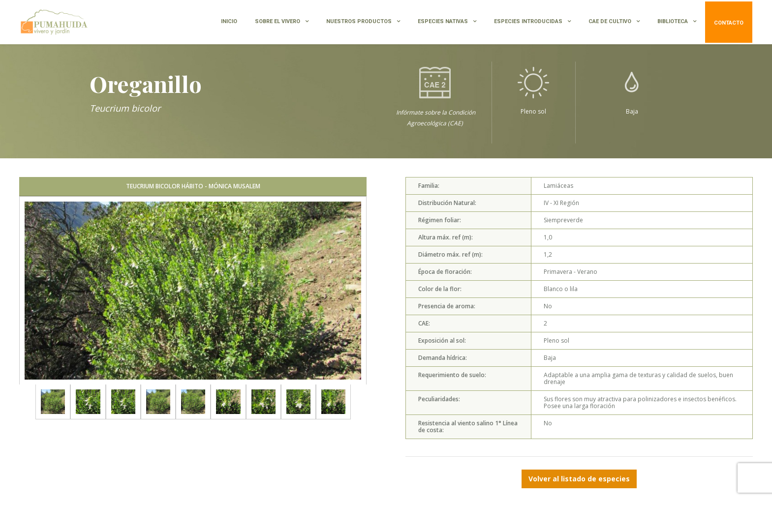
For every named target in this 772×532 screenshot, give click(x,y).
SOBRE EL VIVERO (278, 21)
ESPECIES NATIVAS (443, 21)
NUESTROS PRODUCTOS (359, 21)
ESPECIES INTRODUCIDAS (528, 21)
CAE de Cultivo (610, 21)
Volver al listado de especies (579, 479)
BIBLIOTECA (673, 21)
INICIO (229, 21)
